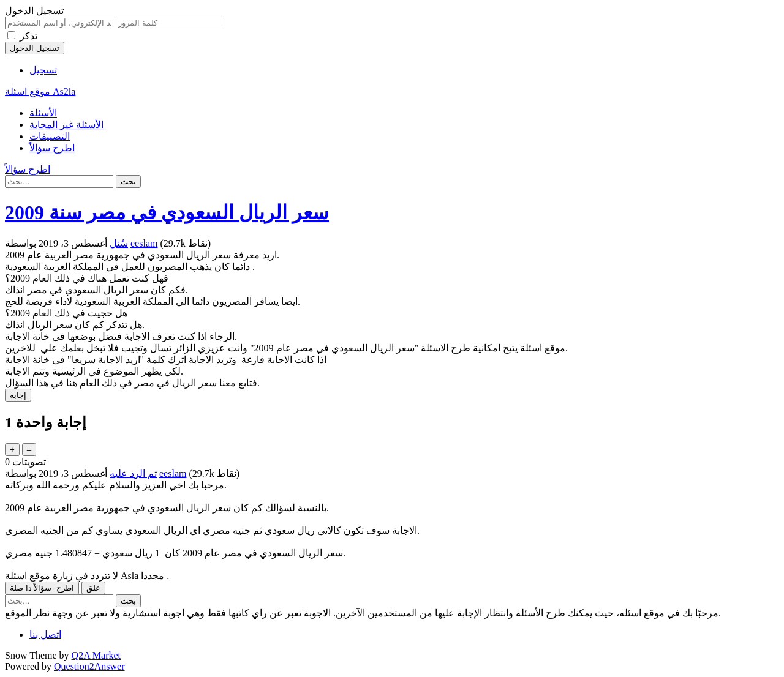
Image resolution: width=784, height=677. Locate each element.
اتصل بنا (45, 634)
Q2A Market (96, 655)
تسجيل (43, 70)
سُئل (119, 243)
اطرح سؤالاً (52, 148)
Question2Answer (89, 666)
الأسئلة (43, 113)
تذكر (28, 36)
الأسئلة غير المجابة (66, 125)
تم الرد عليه (133, 473)
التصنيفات (50, 136)
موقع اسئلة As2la (40, 92)
